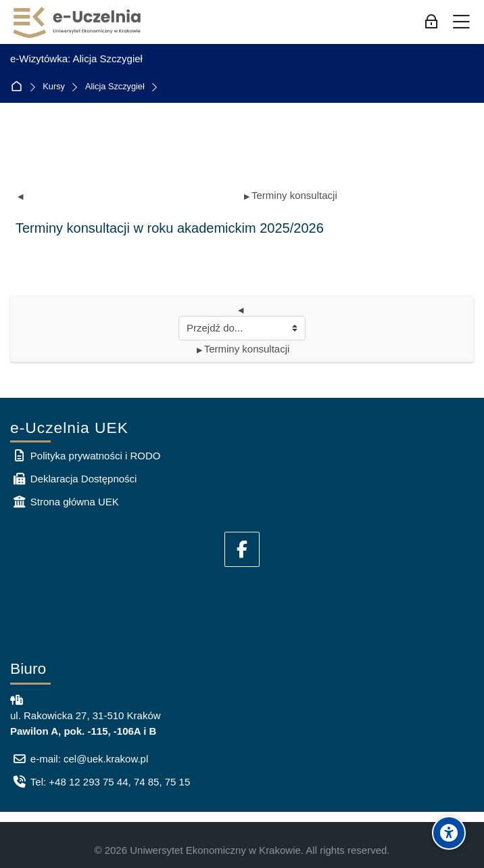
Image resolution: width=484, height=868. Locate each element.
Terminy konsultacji (291, 195)
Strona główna (19, 87)
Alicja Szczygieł (115, 87)
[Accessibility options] (449, 833)
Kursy (54, 87)
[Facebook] (242, 549)
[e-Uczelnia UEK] (78, 22)
